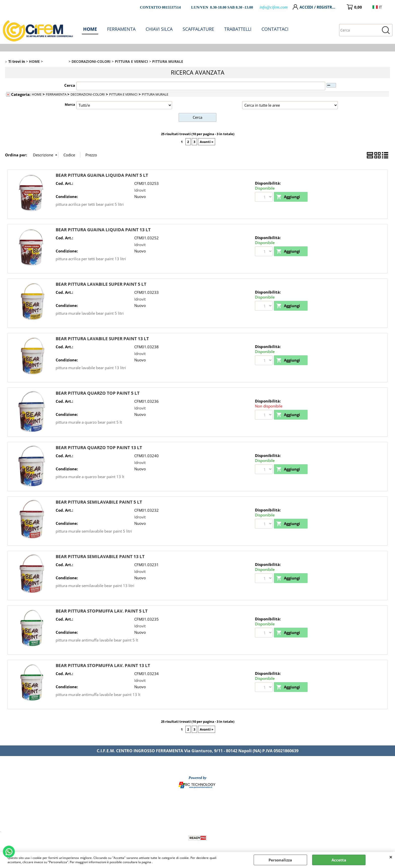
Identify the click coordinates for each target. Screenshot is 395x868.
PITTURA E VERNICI (123, 94)
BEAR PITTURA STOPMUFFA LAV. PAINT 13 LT (103, 665)
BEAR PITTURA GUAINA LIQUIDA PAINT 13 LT (103, 230)
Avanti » (207, 142)
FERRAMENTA (121, 29)
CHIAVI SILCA (159, 29)
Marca (70, 104)
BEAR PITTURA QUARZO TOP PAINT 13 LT (99, 447)
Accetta (339, 860)
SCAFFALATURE (198, 29)
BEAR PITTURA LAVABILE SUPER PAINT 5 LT (101, 284)
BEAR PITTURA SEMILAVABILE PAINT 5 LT (99, 502)
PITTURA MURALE (155, 94)
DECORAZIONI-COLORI (88, 94)
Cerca (70, 85)
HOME (90, 29)
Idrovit (140, 190)
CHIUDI (391, 857)
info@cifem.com (273, 7)
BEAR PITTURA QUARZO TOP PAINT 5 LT (98, 393)
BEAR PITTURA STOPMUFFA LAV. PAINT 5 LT (102, 611)
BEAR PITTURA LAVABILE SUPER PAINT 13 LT (102, 339)
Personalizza (280, 860)
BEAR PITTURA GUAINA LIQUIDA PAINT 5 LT (102, 175)
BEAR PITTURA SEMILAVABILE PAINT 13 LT (100, 556)
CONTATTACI (275, 29)
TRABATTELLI (238, 29)
